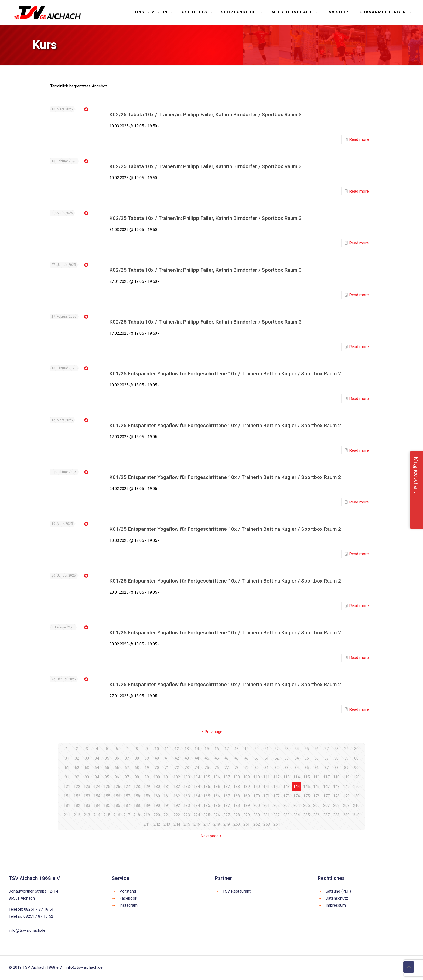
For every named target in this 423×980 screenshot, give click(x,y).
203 (286, 805)
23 (286, 749)
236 (316, 815)
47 (227, 758)
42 (177, 758)
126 (117, 787)
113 (286, 777)
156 (117, 796)
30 (356, 749)
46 (217, 758)
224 (197, 815)
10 (157, 749)
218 (137, 815)
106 (217, 777)
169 (247, 796)
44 (197, 758)
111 (267, 777)
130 (157, 787)
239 (346, 815)
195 (207, 805)
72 (177, 768)
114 (296, 777)
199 (247, 805)
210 (356, 805)
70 (157, 768)
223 (187, 815)
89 (346, 768)
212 (77, 815)
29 (346, 749)
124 (97, 787)
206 (316, 805)
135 (207, 787)
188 (137, 805)
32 (77, 758)
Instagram (129, 905)
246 (197, 824)
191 (167, 805)
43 (187, 758)
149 (346, 787)
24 (296, 749)
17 (227, 749)
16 (217, 749)
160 (157, 796)
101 (167, 777)
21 (267, 749)
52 (277, 758)
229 (247, 815)
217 (127, 815)
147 (326, 787)
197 (227, 805)
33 (87, 758)
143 (286, 787)
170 (257, 796)
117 (326, 777)
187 (127, 805)
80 (257, 768)
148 (336, 787)
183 (87, 805)
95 (107, 777)
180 (356, 796)
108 (237, 777)
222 (177, 815)
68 (137, 768)
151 (67, 796)
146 (316, 787)
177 (326, 796)
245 (187, 824)
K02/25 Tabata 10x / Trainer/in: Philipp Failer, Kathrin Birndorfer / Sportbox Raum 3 (206, 115)
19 (247, 749)
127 (127, 787)
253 (267, 824)
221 (167, 815)
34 (97, 758)
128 (137, 787)
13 (187, 749)
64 (97, 768)
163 (187, 796)
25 (306, 749)
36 (117, 758)
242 (157, 824)
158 (137, 796)
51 (267, 758)
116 (316, 777)
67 (127, 768)
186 (117, 805)
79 (247, 768)
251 (247, 824)
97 (127, 777)
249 (227, 824)
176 (316, 796)
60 (356, 758)
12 (177, 749)
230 (257, 815)
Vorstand (128, 891)
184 (97, 805)
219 (147, 815)
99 (147, 777)
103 (187, 777)
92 (77, 777)
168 (237, 796)
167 (227, 796)
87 (326, 768)
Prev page (211, 732)
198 (237, 805)
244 (177, 824)
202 (277, 805)
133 (187, 787)
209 (346, 805)
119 (346, 777)
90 (356, 768)
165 (207, 796)
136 (217, 787)
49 (247, 758)
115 (306, 777)
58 (336, 758)
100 (157, 777)
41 (167, 758)
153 (87, 796)
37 (127, 758)
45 (207, 758)
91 (67, 777)
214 (97, 815)
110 (257, 777)
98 (137, 777)
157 (127, 796)
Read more (359, 139)
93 (87, 777)
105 (207, 777)
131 (167, 787)
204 (296, 805)
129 (147, 787)
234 (296, 815)
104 (197, 777)
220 (157, 815)
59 (346, 758)
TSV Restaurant (237, 891)
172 (277, 796)
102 (177, 777)
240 (356, 815)
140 (257, 787)
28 (336, 749)
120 (356, 777)
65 (107, 768)
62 (77, 768)
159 (147, 796)
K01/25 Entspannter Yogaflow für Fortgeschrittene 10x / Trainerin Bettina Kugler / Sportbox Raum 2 (225, 374)
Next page (212, 836)
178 (336, 796)
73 (187, 768)
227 (227, 815)
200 (257, 805)
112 (277, 777)
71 (167, 768)
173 (286, 796)
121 (67, 787)
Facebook (128, 898)
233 (286, 815)
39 (147, 758)
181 (67, 805)
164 (197, 796)
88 (336, 768)
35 (107, 758)
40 (157, 758)
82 (277, 768)
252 (257, 824)
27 (326, 749)
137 (227, 787)
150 (356, 787)
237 (326, 815)
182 (77, 805)
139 (247, 787)
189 (147, 805)
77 (227, 768)
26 (316, 749)
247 (207, 824)
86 (316, 768)
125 (107, 787)
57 (326, 758)
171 (267, 796)
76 (217, 768)
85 (306, 768)
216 (117, 815)
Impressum (336, 905)
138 (237, 787)
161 (167, 796)
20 (257, 749)
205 (306, 805)
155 (107, 796)
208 (336, 805)
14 (197, 749)
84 (296, 768)
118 (336, 777)
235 (306, 815)
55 (306, 758)
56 (316, 758)
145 (306, 787)
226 (217, 815)
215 (107, 815)
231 (267, 815)
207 (326, 805)
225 (207, 815)
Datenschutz (337, 898)
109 (247, 777)
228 (237, 815)
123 (87, 787)
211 (67, 815)
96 (117, 777)
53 (286, 758)
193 (187, 805)
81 (267, 768)
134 (197, 787)
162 (177, 796)
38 (137, 758)
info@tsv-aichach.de (27, 930)
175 (306, 796)
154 (97, 796)
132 (177, 787)
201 (267, 805)
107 (227, 777)
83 (286, 768)
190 (157, 805)
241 (147, 824)
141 (267, 787)
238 (336, 815)
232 (277, 815)
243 (167, 824)
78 (237, 768)
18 (237, 749)
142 (277, 787)
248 (217, 824)
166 (217, 796)
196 (217, 805)
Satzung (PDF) (338, 891)
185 (107, 805)
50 (257, 758)
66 (117, 768)
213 (87, 815)
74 (197, 768)
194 (197, 805)
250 (237, 824)
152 (77, 796)
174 (296, 796)
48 (237, 758)
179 (346, 796)
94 (97, 777)
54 (296, 758)
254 (277, 824)
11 (167, 749)
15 (207, 749)
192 (177, 805)
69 (147, 768)
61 (67, 768)
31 (67, 758)
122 (77, 787)
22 (277, 749)
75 (207, 768)
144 (296, 787)
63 (87, 768)
